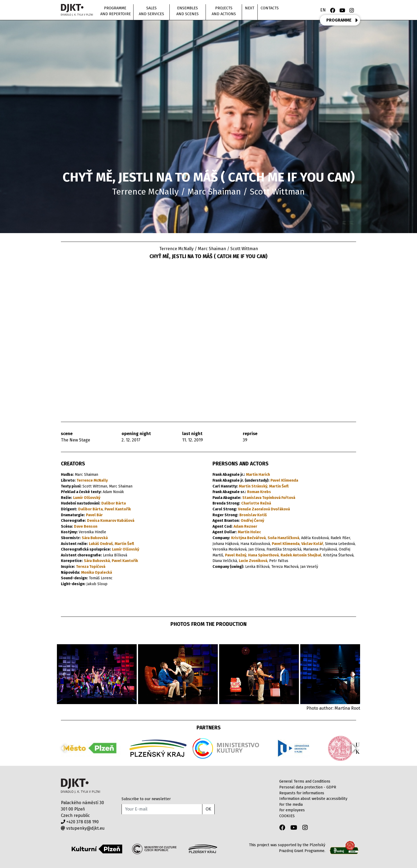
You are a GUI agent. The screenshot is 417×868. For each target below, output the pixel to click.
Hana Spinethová (263, 555)
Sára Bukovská (95, 538)
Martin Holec (249, 532)
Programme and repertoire (116, 11)
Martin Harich (258, 475)
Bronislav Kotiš (253, 515)
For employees (292, 810)
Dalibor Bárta (114, 503)
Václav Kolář (312, 544)
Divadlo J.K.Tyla (80, 786)
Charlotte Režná (256, 503)
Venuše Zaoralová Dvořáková (264, 509)
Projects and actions (224, 11)
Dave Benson (86, 526)
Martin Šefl (124, 544)
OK (208, 809)
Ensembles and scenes (187, 11)
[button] (354, 674)
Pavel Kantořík (118, 509)
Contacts (270, 8)
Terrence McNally (92, 480)
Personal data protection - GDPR (308, 787)
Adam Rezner (245, 526)
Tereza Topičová (91, 567)
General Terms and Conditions (305, 781)
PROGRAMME (342, 20)
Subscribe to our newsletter (146, 799)
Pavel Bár (94, 515)
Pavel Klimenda (284, 480)
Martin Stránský (253, 486)
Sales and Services (151, 11)
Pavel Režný (236, 555)
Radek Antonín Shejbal (301, 555)
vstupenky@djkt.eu (83, 828)
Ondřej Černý (252, 521)
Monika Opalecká (97, 573)
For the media (291, 805)
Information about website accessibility (313, 799)
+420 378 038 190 (80, 822)
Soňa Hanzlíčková (283, 538)
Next (250, 8)
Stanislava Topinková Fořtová (269, 498)
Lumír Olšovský (87, 498)
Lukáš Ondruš (101, 544)
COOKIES (287, 816)
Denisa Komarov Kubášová (111, 521)
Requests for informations (302, 793)
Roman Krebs (259, 492)
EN (323, 10)
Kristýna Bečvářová (248, 538)
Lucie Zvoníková (253, 561)
